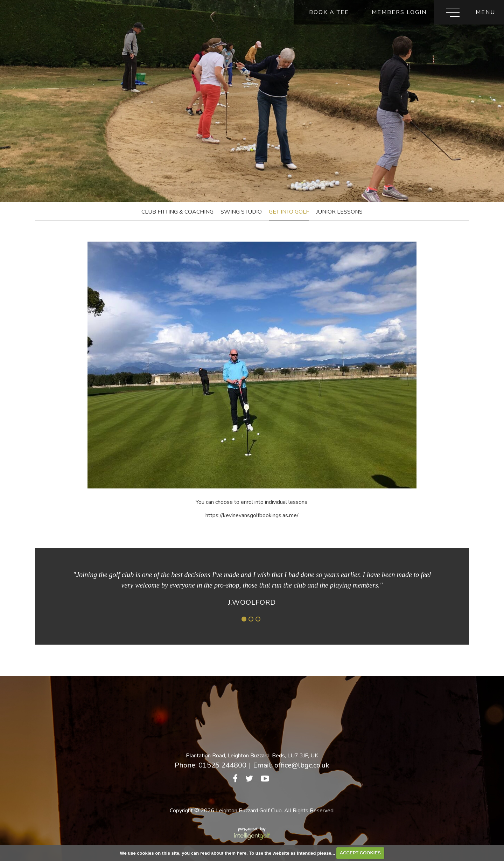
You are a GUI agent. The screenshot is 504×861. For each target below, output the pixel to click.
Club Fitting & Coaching (177, 212)
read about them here (223, 853)
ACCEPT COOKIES (360, 853)
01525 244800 (222, 765)
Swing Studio (241, 212)
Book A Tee (329, 12)
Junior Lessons (339, 212)
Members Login (399, 12)
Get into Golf (289, 212)
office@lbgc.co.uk (302, 765)
